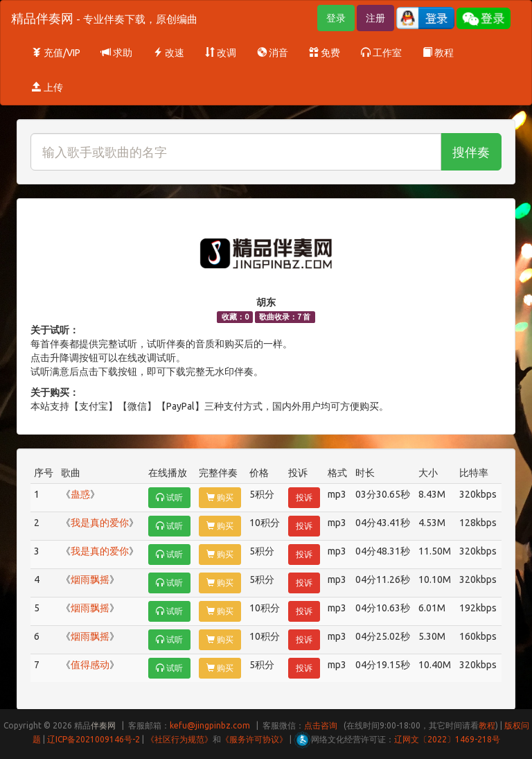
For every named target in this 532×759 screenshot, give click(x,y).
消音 (273, 53)
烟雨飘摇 (90, 579)
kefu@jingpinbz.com (210, 725)
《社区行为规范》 (179, 739)
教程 (438, 53)
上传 (47, 87)
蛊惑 (80, 494)
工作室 (381, 53)
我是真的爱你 (100, 523)
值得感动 (90, 665)
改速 (169, 53)
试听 (169, 497)
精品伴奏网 (104, 18)
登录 (336, 18)
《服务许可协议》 (254, 739)
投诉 (304, 497)
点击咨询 (321, 725)
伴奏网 (103, 725)
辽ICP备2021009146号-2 (94, 739)
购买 (220, 497)
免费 (325, 53)
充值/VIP (56, 53)
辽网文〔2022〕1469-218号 (447, 739)
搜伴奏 (471, 152)
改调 (221, 53)
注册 (375, 18)
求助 (117, 53)
